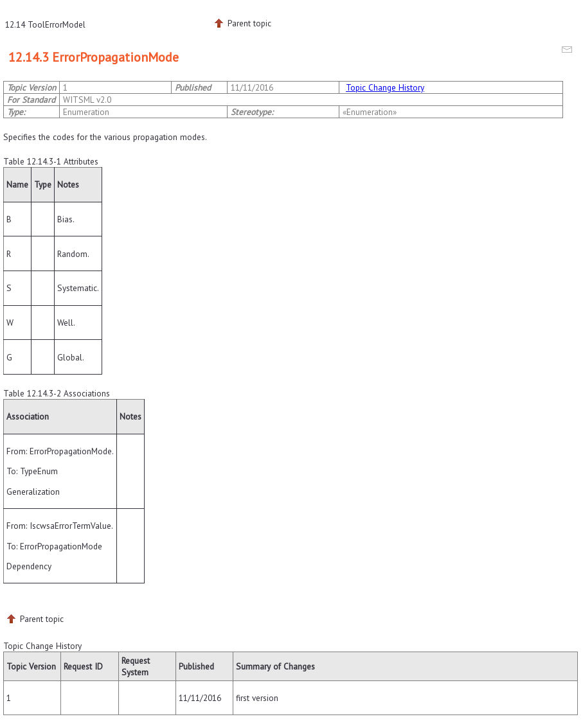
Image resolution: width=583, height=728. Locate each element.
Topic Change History (385, 87)
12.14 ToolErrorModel (45, 24)
